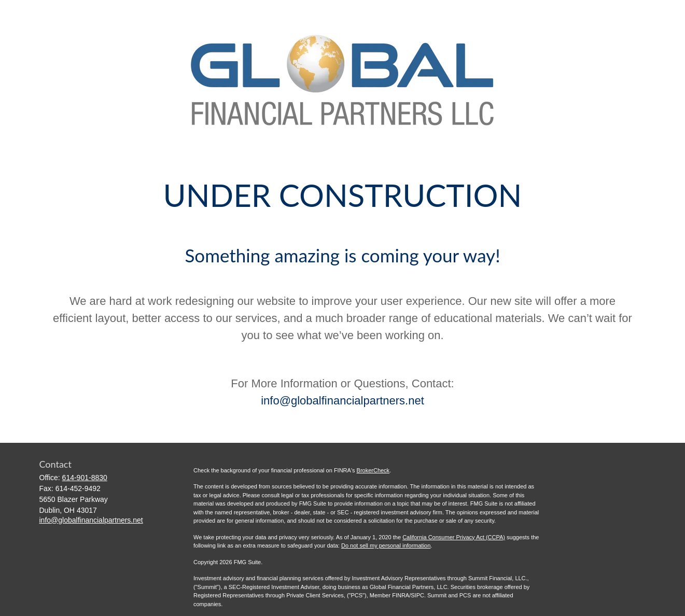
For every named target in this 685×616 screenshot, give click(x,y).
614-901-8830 (85, 478)
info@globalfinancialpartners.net (342, 401)
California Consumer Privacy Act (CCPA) (454, 537)
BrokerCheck (373, 470)
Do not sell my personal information (386, 545)
